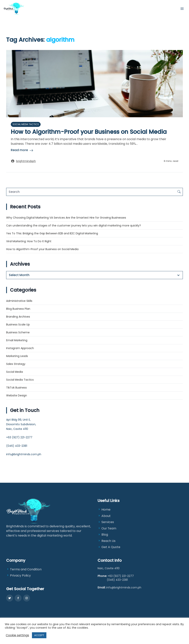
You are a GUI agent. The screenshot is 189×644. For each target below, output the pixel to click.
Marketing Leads (17, 356)
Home (106, 510)
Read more (19, 150)
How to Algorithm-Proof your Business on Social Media (89, 132)
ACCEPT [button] (39, 635)
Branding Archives (18, 317)
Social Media (15, 372)
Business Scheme (18, 332)
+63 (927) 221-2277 (19, 437)
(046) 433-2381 (17, 446)
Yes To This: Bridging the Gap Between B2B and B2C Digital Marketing (52, 233)
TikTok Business (16, 388)
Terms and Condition (24, 570)
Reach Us (108, 541)
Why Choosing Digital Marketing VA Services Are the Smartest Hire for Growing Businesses (66, 218)
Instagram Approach (20, 348)
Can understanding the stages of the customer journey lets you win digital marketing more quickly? (74, 225)
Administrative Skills (19, 301)
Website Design (17, 395)
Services (108, 522)
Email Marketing (17, 340)
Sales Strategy (16, 364)
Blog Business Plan (18, 309)
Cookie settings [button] (17, 635)
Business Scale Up (18, 324)
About (106, 516)
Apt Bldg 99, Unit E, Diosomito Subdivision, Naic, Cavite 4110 (21, 424)
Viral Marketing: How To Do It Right (29, 241)
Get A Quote (111, 548)
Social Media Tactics (26, 124)
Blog (105, 535)
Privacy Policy (18, 576)
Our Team (109, 529)
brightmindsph (26, 161)
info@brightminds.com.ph (24, 454)
